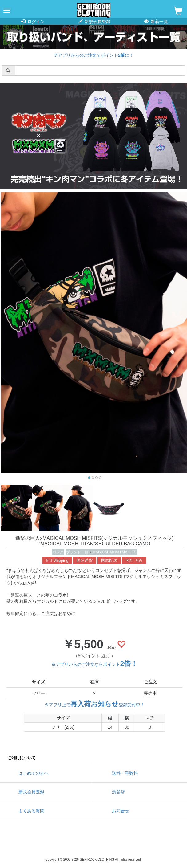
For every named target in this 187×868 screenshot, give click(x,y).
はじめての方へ (34, 773)
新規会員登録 (95, 22)
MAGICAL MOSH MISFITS (114, 552)
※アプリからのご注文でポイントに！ (94, 55)
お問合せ (121, 811)
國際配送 (109, 560)
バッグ (58, 552)
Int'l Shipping (57, 560)
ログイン (33, 22)
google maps (121, 843)
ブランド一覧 (78, 552)
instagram (94, 843)
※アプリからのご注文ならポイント (94, 664)
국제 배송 (134, 560)
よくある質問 (31, 811)
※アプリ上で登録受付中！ (95, 705)
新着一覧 (156, 22)
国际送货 (85, 560)
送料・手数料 (125, 773)
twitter (66, 843)
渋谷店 (118, 792)
